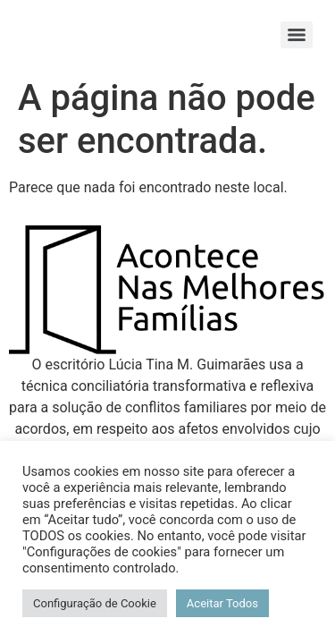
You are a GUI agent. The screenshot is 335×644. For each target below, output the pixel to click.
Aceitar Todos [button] (222, 603)
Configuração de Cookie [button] (95, 603)
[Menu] (297, 35)
